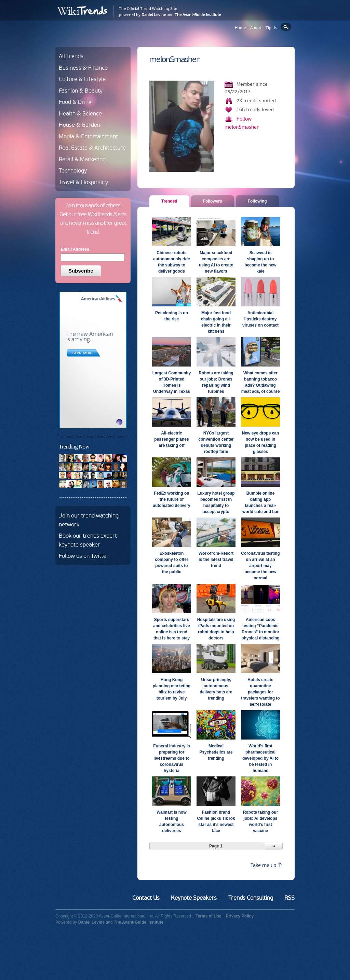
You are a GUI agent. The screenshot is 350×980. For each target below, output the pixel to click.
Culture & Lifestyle (82, 79)
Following (257, 201)
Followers (213, 201)
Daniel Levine (154, 15)
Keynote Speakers (194, 898)
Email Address (75, 249)
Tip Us (271, 28)
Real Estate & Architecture (92, 148)
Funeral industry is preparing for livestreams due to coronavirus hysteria (171, 758)
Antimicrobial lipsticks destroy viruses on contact (260, 319)
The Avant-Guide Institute (198, 15)
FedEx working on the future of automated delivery (171, 499)
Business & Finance (83, 68)
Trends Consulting (251, 898)
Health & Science (80, 113)
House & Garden (79, 125)
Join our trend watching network (89, 520)
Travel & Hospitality (83, 182)
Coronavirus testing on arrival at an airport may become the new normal (260, 566)
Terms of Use (208, 916)
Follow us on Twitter (84, 556)
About (256, 28)
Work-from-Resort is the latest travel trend (216, 560)
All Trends (71, 56)
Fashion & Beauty (81, 91)
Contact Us (146, 898)
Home (240, 28)
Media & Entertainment (88, 136)
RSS (290, 898)
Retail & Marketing (82, 159)
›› (274, 846)
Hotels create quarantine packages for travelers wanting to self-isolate (260, 692)
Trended (172, 201)
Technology (73, 170)
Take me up (266, 865)
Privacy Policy (240, 916)
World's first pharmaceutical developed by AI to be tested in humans (260, 758)
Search (286, 27)
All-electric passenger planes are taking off (171, 439)
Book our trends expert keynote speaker (88, 540)
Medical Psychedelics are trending (216, 752)
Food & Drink (75, 102)
